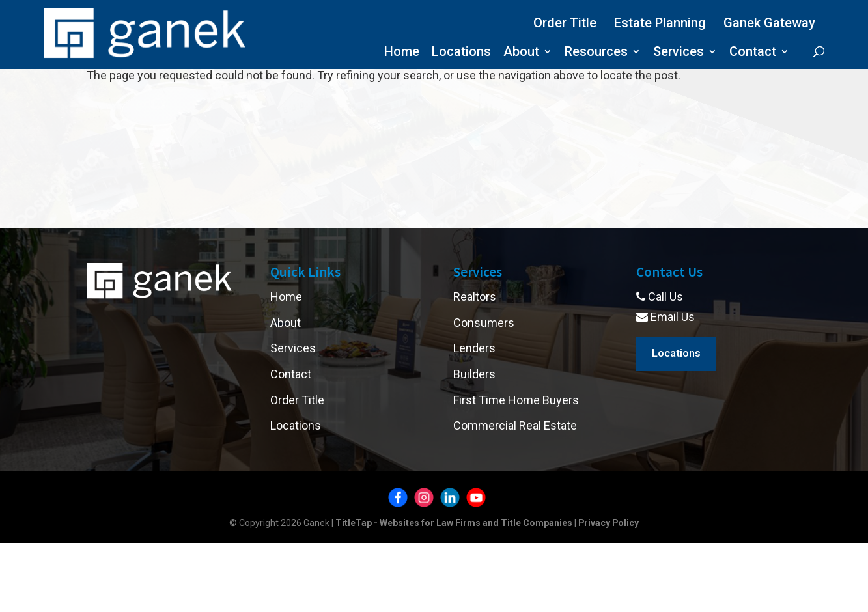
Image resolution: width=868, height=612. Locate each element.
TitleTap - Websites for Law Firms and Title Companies (453, 523)
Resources (596, 53)
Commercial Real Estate (515, 425)
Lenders (474, 348)
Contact (753, 53)
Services (679, 53)
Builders (474, 374)
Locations (461, 53)
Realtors (475, 297)
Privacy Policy (609, 523)
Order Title (565, 23)
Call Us (660, 297)
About (521, 53)
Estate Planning (660, 23)
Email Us (665, 317)
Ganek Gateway (769, 23)
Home (402, 53)
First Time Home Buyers (516, 400)
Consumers (484, 323)
